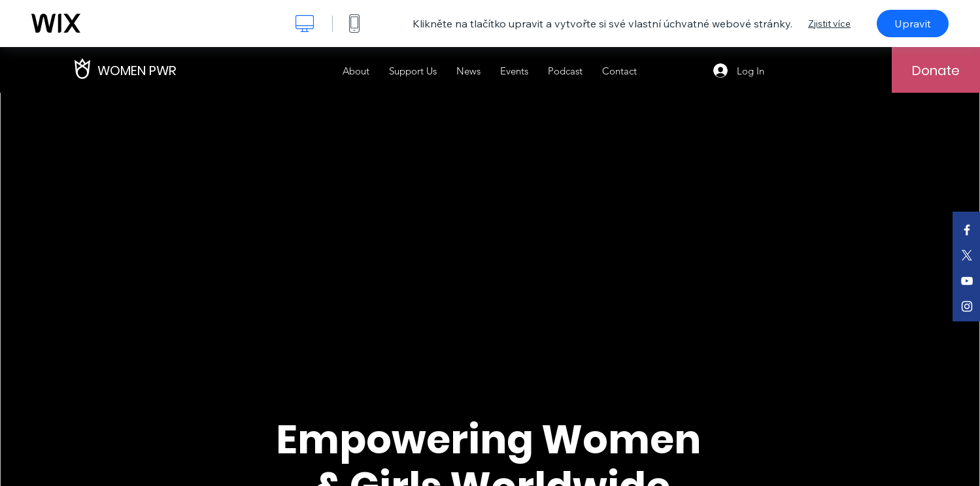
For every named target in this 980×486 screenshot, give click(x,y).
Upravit (913, 24)
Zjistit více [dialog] (829, 24)
